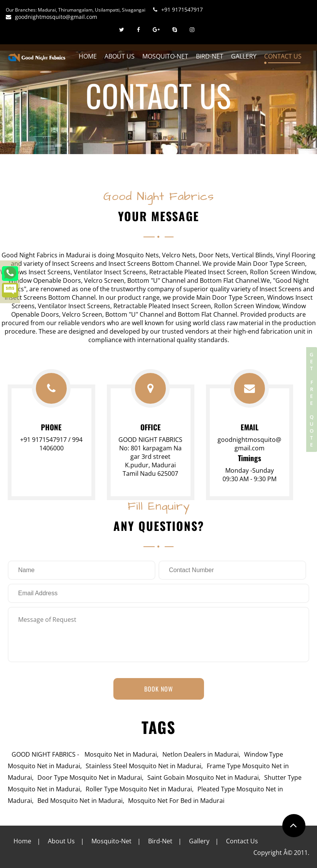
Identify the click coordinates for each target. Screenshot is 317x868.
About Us (120, 56)
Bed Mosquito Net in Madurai (80, 801)
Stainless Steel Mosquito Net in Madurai (143, 766)
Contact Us (283, 56)
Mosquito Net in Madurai (121, 754)
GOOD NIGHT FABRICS (44, 754)
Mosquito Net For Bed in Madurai (176, 801)
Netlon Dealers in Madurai (201, 754)
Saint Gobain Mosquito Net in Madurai (203, 777)
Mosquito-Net (165, 56)
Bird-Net (210, 56)
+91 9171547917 (178, 9)
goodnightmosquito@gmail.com (51, 17)
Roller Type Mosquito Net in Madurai (139, 789)
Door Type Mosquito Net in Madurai (90, 777)
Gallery (244, 56)
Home (88, 56)
